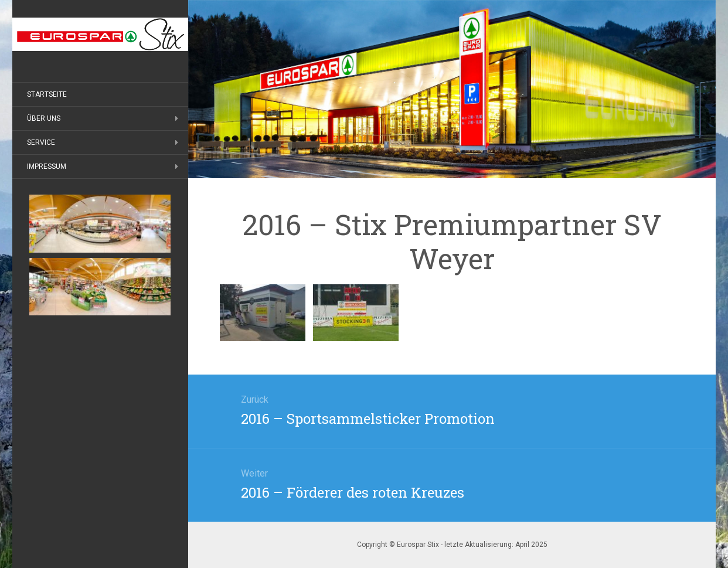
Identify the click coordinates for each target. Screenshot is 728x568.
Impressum (47, 166)
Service (41, 142)
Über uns (44, 118)
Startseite (47, 94)
